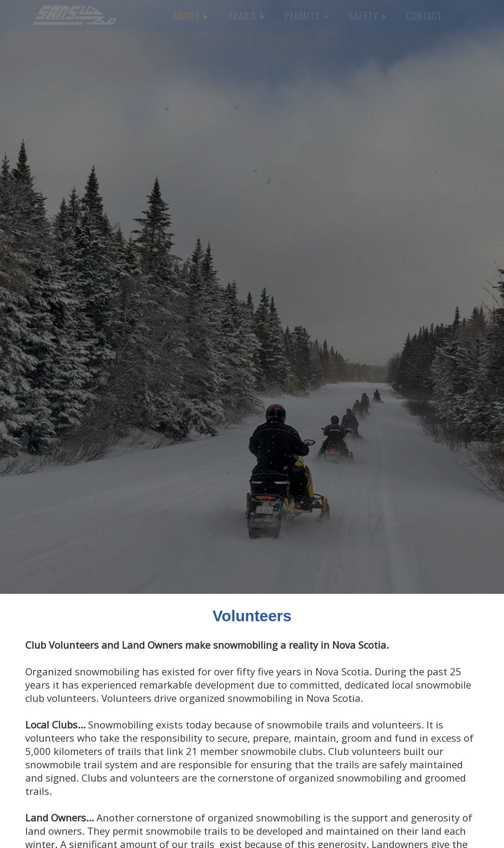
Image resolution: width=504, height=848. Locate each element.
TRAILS (246, 15)
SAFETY (367, 15)
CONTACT (424, 15)
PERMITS (307, 15)
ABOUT (191, 15)
